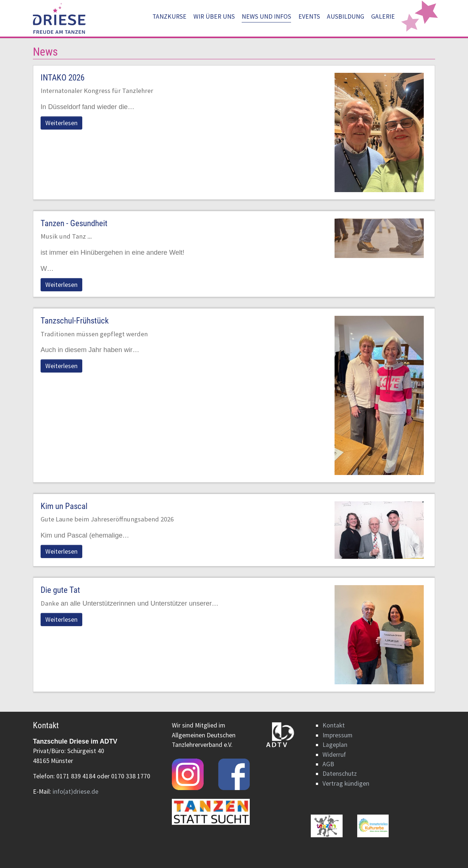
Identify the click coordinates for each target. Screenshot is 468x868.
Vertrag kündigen (346, 783)
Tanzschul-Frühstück (75, 321)
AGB (328, 764)
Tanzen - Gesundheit (74, 223)
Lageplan (335, 745)
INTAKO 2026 (63, 78)
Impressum (337, 735)
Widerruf (334, 755)
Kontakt (334, 725)
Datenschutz (340, 774)
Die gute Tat (60, 590)
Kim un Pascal (64, 506)
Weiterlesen (61, 123)
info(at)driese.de (76, 792)
